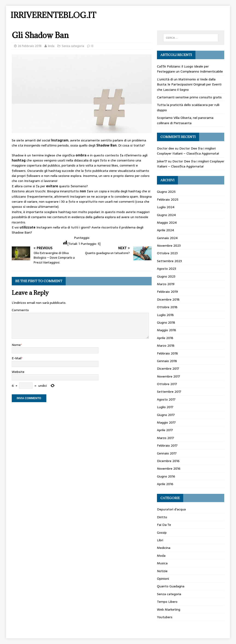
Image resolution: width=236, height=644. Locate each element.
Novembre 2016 (169, 468)
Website (18, 372)
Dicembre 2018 (168, 299)
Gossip (162, 533)
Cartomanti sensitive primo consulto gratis (189, 97)
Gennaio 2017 (167, 453)
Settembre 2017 (169, 392)
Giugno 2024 (166, 215)
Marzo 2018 (166, 345)
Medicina (164, 548)
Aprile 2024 (165, 230)
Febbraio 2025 (168, 199)
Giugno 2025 (166, 192)
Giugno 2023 (166, 276)
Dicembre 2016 (168, 461)
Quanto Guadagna (171, 586)
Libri (160, 540)
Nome (16, 345)
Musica (162, 563)
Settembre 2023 (169, 261)
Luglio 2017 (165, 407)
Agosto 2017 (166, 399)
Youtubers (165, 617)
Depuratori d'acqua (171, 509)
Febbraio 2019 (167, 292)
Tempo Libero (167, 602)
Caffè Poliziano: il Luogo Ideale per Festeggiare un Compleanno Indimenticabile (190, 69)
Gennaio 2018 (167, 361)
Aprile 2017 (165, 430)
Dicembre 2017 (168, 369)
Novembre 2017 (168, 376)
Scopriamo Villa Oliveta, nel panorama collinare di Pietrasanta (185, 120)
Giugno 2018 (166, 322)
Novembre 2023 (169, 246)
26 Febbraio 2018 (30, 46)
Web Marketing (169, 609)
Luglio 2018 (165, 315)
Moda (161, 556)
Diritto (162, 517)
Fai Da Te (164, 525)
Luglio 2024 (166, 207)
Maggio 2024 (167, 222)
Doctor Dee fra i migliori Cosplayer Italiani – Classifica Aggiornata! (188, 151)
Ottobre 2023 (167, 253)
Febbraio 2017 (167, 445)
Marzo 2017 (165, 438)
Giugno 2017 (166, 415)
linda (51, 46)
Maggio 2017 (166, 422)
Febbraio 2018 (167, 353)
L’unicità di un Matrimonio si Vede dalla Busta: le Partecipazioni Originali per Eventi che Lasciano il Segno (189, 84)
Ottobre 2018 (167, 307)
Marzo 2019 (166, 284)
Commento (20, 310)
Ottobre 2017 (167, 384)
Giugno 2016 (166, 476)
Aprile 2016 (165, 484)
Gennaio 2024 (167, 238)
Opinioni (163, 579)
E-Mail (17, 358)
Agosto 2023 (167, 269)
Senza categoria (73, 46)
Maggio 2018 (167, 330)
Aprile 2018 (165, 338)
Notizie (162, 571)
